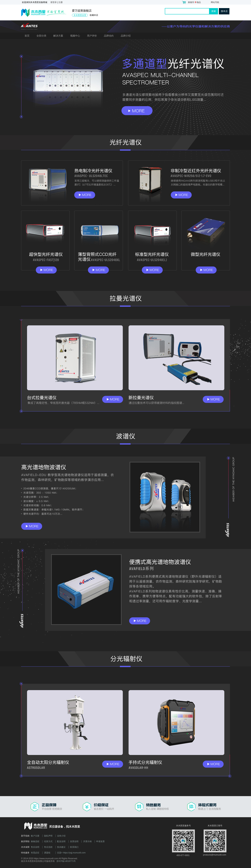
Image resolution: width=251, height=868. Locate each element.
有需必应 (35, 853)
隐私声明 (48, 836)
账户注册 (35, 836)
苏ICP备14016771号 (66, 861)
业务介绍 (61, 836)
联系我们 (74, 847)
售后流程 (48, 847)
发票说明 (74, 841)
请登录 (54, 2)
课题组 (47, 853)
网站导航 (215, 2)
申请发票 (100, 841)
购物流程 (35, 841)
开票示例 (87, 841)
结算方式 (48, 841)
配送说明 (61, 841)
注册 (61, 2)
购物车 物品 (194, 2)
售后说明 (35, 847)
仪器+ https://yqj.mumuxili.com (71, 853)
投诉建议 (61, 847)
